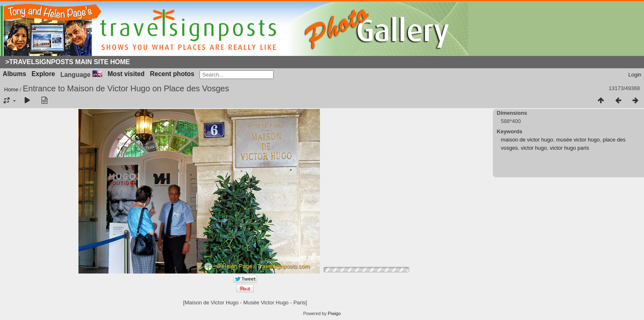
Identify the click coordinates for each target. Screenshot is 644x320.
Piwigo (334, 313)
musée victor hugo (578, 140)
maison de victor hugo (527, 140)
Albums (15, 74)
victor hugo (534, 148)
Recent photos (172, 74)
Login (635, 75)
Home (11, 89)
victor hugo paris (569, 148)
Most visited (126, 74)
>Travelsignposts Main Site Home (68, 62)
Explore (43, 74)
